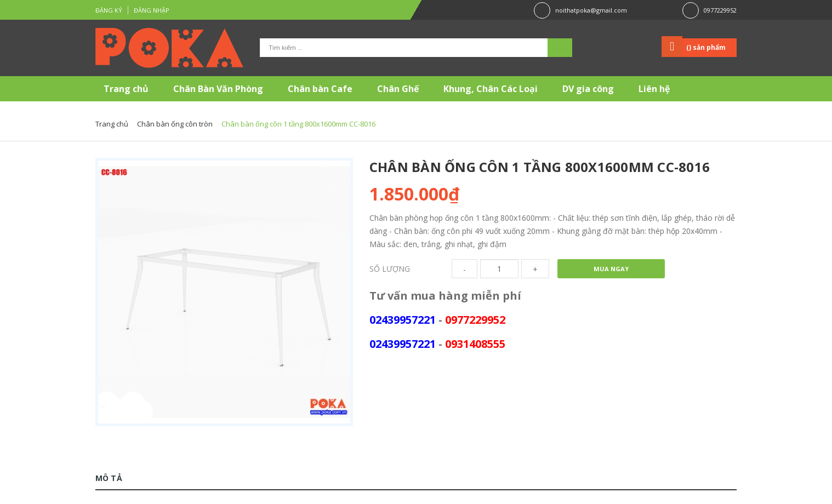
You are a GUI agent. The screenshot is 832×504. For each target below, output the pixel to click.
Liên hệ (654, 89)
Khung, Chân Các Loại (491, 89)
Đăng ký (109, 10)
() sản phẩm (706, 47)
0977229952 (720, 10)
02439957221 (403, 320)
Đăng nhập (152, 10)
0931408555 (475, 344)
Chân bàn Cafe (320, 89)
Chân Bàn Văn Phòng (218, 89)
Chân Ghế (398, 89)
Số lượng (390, 269)
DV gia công (588, 89)
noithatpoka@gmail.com (591, 10)
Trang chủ (126, 89)
